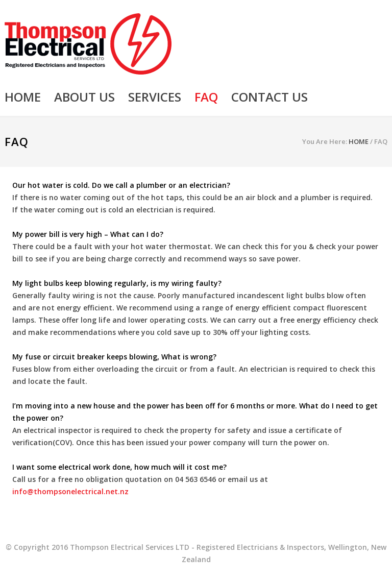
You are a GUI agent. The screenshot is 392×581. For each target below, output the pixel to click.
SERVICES (155, 97)
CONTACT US (269, 97)
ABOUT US (84, 97)
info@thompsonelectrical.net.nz (70, 491)
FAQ (206, 97)
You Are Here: (325, 141)
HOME (23, 97)
